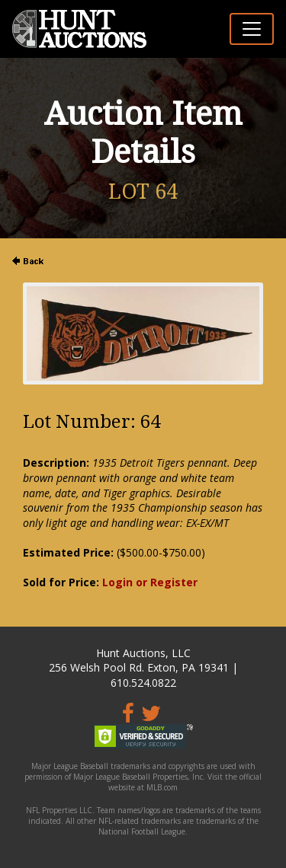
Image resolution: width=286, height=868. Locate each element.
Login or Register (150, 582)
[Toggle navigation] (252, 29)
